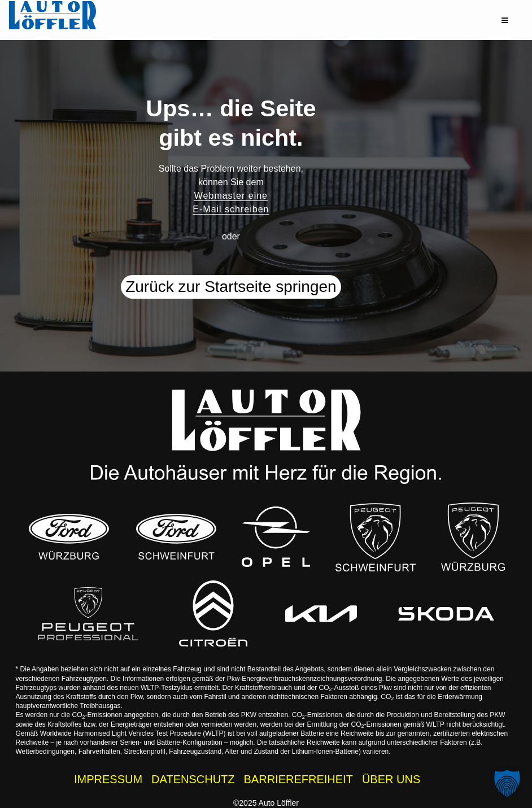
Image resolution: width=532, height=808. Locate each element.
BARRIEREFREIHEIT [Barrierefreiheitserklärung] (298, 779)
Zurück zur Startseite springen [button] (231, 287)
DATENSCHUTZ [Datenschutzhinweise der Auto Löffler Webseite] (193, 779)
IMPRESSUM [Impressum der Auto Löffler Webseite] (108, 779)
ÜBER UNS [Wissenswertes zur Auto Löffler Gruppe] (391, 779)
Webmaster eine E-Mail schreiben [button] (231, 202)
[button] (505, 20)
